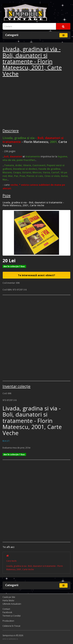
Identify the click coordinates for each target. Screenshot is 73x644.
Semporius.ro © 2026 (13, 635)
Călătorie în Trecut (11, 626)
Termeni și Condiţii (12, 616)
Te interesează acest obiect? (36, 275)
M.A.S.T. (6, 441)
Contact (6, 609)
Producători (8, 621)
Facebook (7, 612)
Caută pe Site (9, 597)
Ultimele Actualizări (12, 604)
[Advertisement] (28, 103)
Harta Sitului (8, 600)
